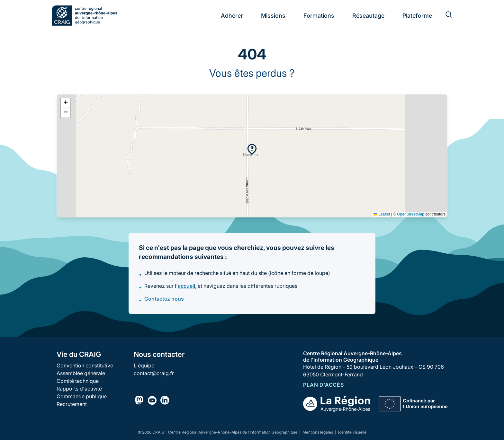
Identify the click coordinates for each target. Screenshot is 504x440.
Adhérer (232, 16)
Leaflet (382, 214)
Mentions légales (318, 432)
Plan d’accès (324, 385)
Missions (273, 16)
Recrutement (72, 404)
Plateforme (417, 16)
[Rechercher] (445, 15)
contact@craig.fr (154, 373)
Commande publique (82, 396)
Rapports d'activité (79, 389)
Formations (319, 16)
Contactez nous (164, 299)
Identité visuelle (352, 432)
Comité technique (78, 381)
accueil (186, 286)
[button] (252, 149)
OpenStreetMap (411, 214)
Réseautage (368, 16)
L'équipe (144, 365)
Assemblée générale (81, 373)
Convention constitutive (85, 365)
